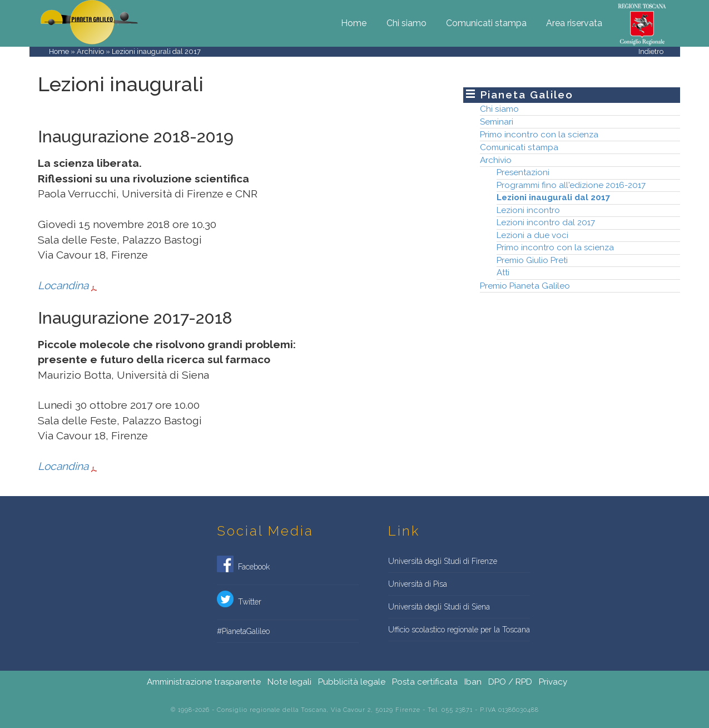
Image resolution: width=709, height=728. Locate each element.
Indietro (651, 51)
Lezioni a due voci (532, 235)
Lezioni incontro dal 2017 (546, 222)
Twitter (239, 602)
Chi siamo (406, 23)
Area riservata (574, 23)
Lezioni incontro (528, 210)
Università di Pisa (418, 584)
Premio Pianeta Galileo (525, 286)
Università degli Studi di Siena (439, 607)
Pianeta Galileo (527, 95)
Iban (473, 682)
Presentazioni (523, 172)
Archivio (90, 51)
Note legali (289, 682)
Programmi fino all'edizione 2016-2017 (571, 185)
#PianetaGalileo (243, 631)
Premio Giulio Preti (532, 260)
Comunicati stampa (486, 23)
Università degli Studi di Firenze (443, 561)
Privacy (553, 682)
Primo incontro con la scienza (539, 134)
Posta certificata (425, 682)
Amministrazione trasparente (204, 682)
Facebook (243, 567)
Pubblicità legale (352, 682)
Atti (503, 273)
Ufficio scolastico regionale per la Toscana (459, 630)
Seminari (497, 122)
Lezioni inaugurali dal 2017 (553, 197)
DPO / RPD (510, 682)
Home (354, 23)
